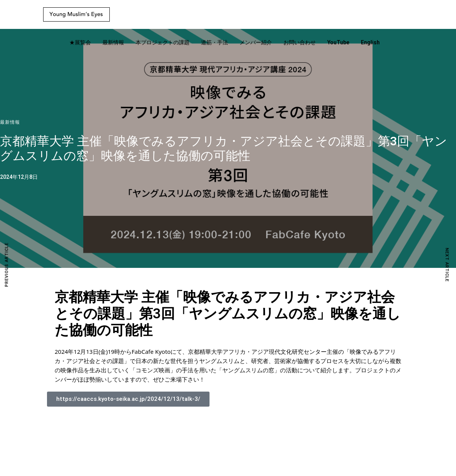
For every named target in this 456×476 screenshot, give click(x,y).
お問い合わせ (300, 43)
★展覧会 (80, 43)
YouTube (338, 43)
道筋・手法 (215, 43)
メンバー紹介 (256, 43)
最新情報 (113, 43)
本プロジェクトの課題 (163, 43)
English (370, 43)
